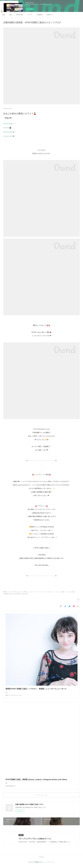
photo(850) (6, 594)
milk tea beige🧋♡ (10, 132)
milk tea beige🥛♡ (10, 124)
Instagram (40, 15)
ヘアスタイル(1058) (70, 592)
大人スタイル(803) (22, 592)
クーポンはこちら (41, 797)
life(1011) (11, 594)
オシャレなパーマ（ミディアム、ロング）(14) (38, 592)
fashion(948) (17, 594)
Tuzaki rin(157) (24, 594)
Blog (3, 15)
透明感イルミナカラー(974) (10, 592)
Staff (10, 15)
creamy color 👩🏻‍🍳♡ (9, 136)
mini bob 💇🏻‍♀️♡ (8, 128)
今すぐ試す (30, 9)
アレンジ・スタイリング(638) (57, 592)
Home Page (20, 15)
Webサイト (50, 15)
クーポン (30, 15)
